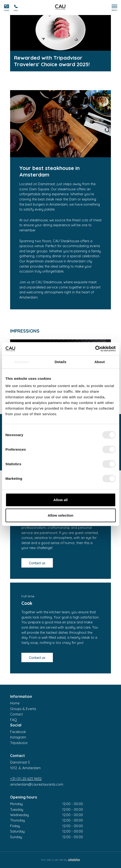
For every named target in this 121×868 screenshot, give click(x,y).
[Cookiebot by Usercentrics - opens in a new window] (95, 349)
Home (15, 703)
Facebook (18, 732)
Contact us (37, 563)
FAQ (14, 720)
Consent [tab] (21, 362)
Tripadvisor (19, 743)
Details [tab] (61, 362)
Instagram (18, 737)
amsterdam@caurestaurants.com (37, 784)
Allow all (60, 500)
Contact (16, 714)
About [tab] (100, 362)
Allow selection (60, 515)
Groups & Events (23, 709)
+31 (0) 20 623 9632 (26, 779)
